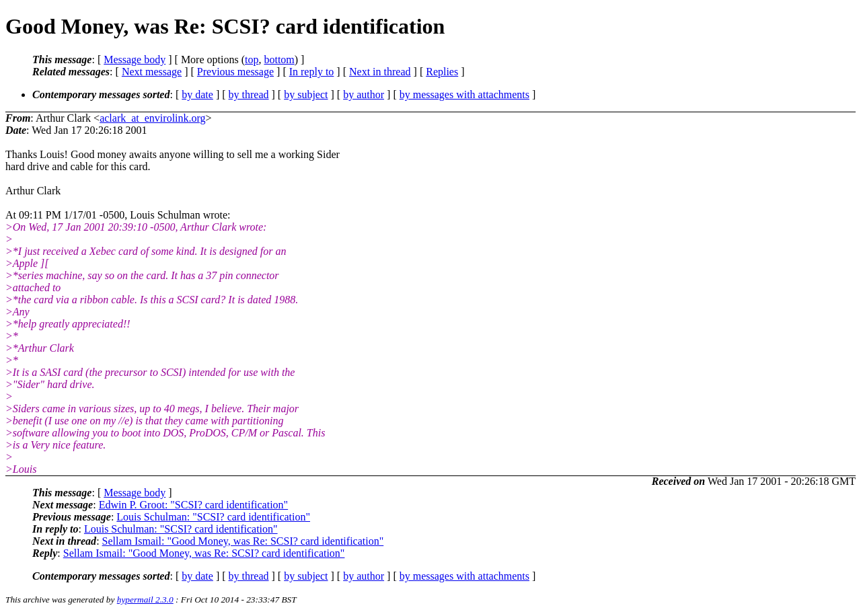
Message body (135, 60)
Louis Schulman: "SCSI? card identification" (213, 517)
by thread (249, 94)
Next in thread (380, 72)
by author (364, 94)
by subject (306, 94)
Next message (152, 72)
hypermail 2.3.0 (145, 600)
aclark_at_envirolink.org (152, 118)
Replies (442, 72)
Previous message (235, 72)
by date (197, 94)
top (252, 60)
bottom (279, 60)
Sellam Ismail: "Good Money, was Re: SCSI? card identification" (243, 541)
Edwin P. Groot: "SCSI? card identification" (193, 505)
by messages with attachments (464, 94)
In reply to (312, 72)
